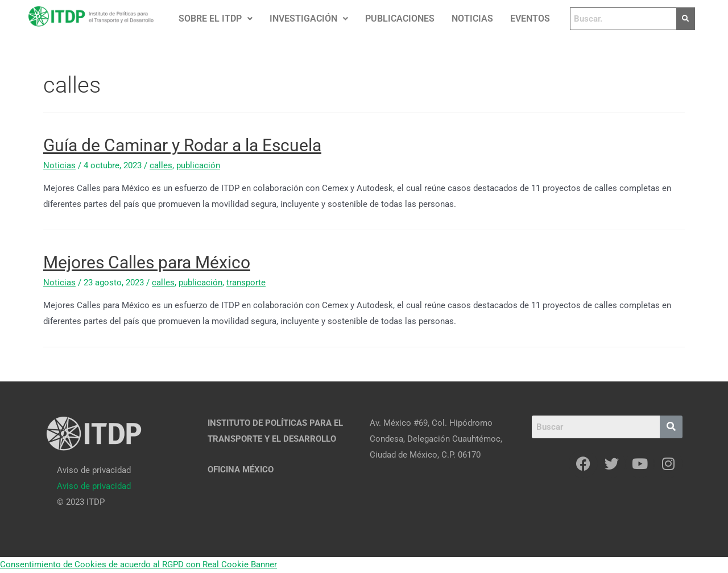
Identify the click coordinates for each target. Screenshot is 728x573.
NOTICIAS (472, 18)
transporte (246, 283)
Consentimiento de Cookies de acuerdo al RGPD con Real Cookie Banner (138, 564)
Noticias (59, 165)
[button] (216, 19)
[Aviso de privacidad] (94, 486)
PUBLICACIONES (400, 18)
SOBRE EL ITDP (216, 18)
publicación (198, 165)
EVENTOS (530, 18)
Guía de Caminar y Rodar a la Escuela (182, 145)
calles (161, 165)
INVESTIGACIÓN (309, 18)
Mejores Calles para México (147, 262)
